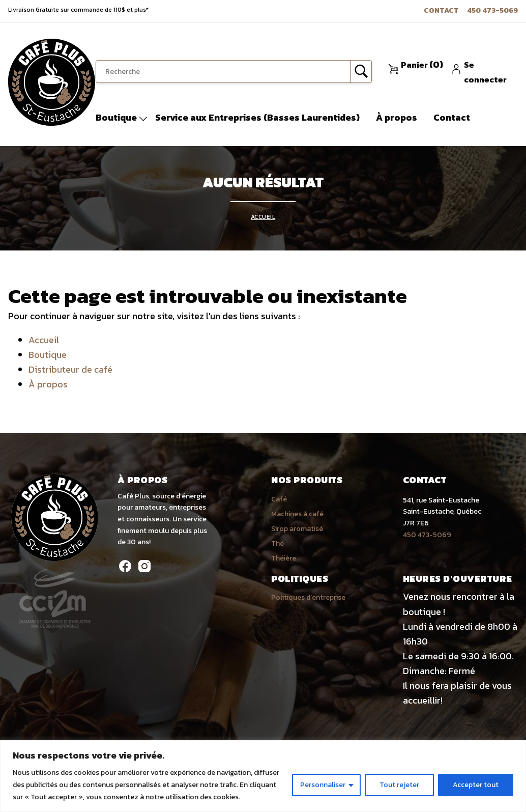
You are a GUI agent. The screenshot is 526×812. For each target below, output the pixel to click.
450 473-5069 (492, 10)
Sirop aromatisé (297, 529)
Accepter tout (476, 785)
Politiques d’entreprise (308, 597)
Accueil (263, 217)
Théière (284, 558)
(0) (422, 64)
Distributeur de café (70, 369)
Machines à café (297, 514)
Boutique (116, 117)
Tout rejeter (399, 785)
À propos (397, 117)
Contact (441, 10)
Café (279, 499)
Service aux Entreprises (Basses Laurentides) (257, 117)
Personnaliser (323, 785)
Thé (277, 543)
